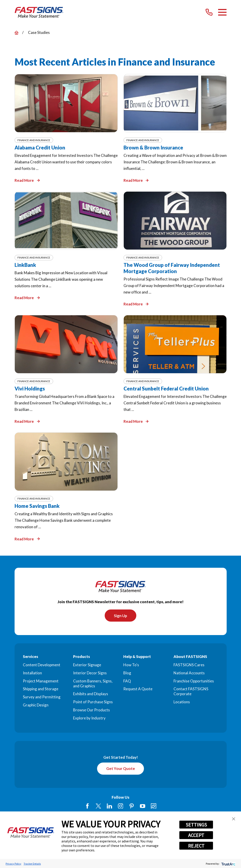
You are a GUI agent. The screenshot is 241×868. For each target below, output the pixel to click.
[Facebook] (87, 807)
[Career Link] (154, 807)
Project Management (41, 681)
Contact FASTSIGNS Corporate (191, 692)
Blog (127, 673)
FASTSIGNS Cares (189, 665)
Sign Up (120, 616)
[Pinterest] (132, 807)
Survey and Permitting (42, 697)
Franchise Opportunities (194, 681)
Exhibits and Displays (91, 694)
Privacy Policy (13, 864)
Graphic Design (36, 705)
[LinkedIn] (109, 807)
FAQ (127, 681)
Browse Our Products (91, 710)
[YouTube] (143, 807)
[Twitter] (98, 807)
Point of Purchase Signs (93, 702)
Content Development (42, 665)
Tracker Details (32, 864)
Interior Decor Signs (90, 673)
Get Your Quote (121, 769)
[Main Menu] (222, 12)
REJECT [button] (196, 846)
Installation (32, 673)
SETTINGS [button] (196, 825)
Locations (182, 702)
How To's (131, 665)
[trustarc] (228, 864)
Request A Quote (138, 689)
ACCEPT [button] (196, 835)
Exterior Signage (87, 665)
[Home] (39, 12)
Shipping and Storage (41, 689)
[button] (234, 819)
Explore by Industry (89, 718)
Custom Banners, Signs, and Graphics (93, 684)
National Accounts (189, 673)
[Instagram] (121, 807)
